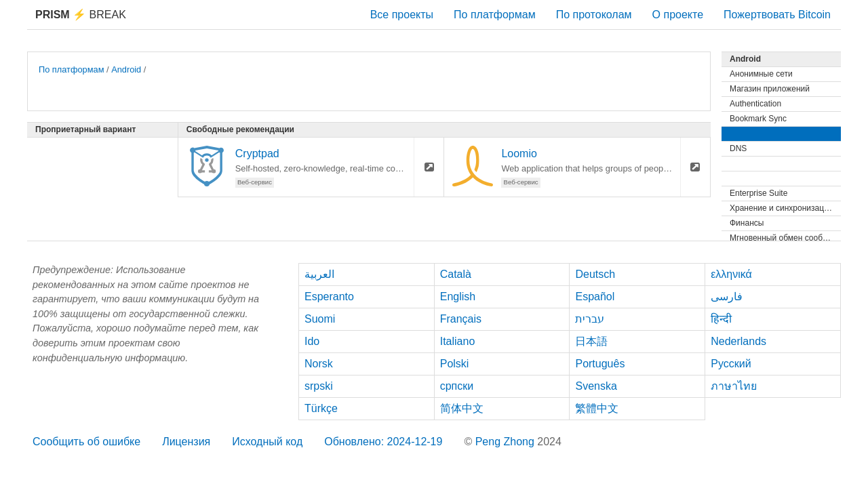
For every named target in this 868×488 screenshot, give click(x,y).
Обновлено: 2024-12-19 (383, 442)
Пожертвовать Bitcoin (777, 15)
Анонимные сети (761, 74)
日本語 (591, 341)
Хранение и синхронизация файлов (785, 208)
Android (126, 69)
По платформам (495, 15)
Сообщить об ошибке (86, 442)
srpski (319, 386)
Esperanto (329, 297)
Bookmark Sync (758, 119)
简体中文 (462, 408)
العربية (319, 274)
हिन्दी (721, 319)
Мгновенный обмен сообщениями (785, 238)
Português (600, 364)
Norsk (319, 364)
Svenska (596, 386)
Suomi (320, 319)
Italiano (458, 341)
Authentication (755, 104)
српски (457, 386)
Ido (312, 341)
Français (461, 319)
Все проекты (402, 15)
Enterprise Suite (758, 193)
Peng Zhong (507, 442)
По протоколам (594, 15)
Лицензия (186, 442)
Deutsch (595, 274)
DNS (738, 148)
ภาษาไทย (734, 386)
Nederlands (738, 341)
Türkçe (321, 408)
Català (456, 274)
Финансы (747, 223)
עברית (590, 319)
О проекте (678, 15)
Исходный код (267, 442)
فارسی (727, 297)
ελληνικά (731, 274)
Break (81, 15)
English (458, 297)
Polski (455, 364)
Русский (731, 364)
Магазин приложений (770, 89)
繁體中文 (597, 408)
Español (595, 297)
